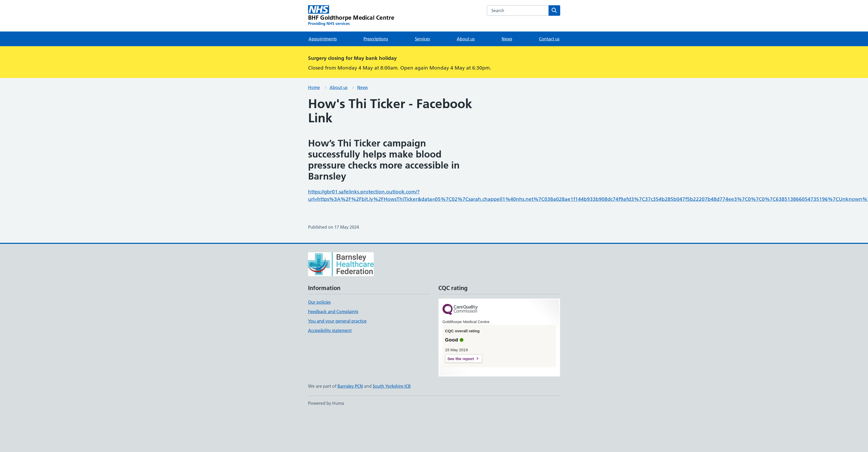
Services (422, 39)
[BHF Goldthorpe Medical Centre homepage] (351, 16)
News (507, 39)
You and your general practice (337, 321)
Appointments (323, 39)
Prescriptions (376, 39)
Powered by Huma (326, 403)
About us (466, 39)
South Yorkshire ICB (392, 386)
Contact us (549, 39)
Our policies (319, 302)
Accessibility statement (330, 330)
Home (314, 87)
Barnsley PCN (350, 386)
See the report (461, 359)
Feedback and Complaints (333, 312)
